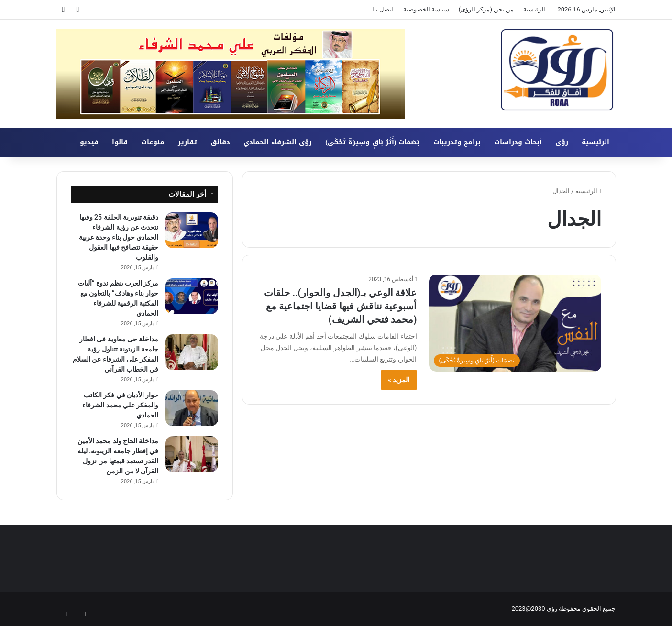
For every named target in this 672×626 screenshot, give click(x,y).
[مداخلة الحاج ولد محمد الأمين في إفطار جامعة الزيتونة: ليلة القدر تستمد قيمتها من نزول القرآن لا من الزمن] (192, 454)
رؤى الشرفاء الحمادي (278, 142)
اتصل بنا (383, 9)
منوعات (153, 142)
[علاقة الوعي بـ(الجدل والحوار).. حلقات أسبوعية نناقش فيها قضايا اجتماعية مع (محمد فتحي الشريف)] (515, 323)
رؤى (562, 142)
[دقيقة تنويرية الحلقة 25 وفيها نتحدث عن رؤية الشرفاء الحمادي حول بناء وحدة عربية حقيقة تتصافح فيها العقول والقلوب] (192, 230)
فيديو (89, 142)
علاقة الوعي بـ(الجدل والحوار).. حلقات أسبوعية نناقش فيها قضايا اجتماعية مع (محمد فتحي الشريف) (340, 306)
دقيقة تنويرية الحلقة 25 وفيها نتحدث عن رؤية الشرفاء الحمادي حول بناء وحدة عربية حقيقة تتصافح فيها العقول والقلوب (119, 237)
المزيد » (399, 380)
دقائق (220, 142)
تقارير (187, 142)
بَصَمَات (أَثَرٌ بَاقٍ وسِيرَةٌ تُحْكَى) (372, 142)
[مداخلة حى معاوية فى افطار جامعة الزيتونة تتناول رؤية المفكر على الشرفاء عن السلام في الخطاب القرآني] (192, 352)
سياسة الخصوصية (426, 9)
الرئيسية (534, 9)
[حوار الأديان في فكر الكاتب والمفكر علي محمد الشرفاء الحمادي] (192, 408)
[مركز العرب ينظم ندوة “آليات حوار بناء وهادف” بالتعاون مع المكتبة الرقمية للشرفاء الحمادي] (192, 296)
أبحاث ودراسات (518, 142)
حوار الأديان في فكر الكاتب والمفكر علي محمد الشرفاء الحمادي (120, 405)
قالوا (120, 142)
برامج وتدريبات (457, 142)
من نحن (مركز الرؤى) (486, 9)
